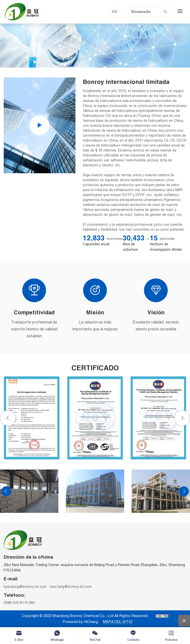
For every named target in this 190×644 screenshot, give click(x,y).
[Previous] (8, 418)
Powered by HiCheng (80, 622)
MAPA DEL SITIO (118, 622)
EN (115, 12)
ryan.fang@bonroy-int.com (71, 587)
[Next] (182, 418)
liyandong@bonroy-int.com (25, 587)
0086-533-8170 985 (19, 603)
